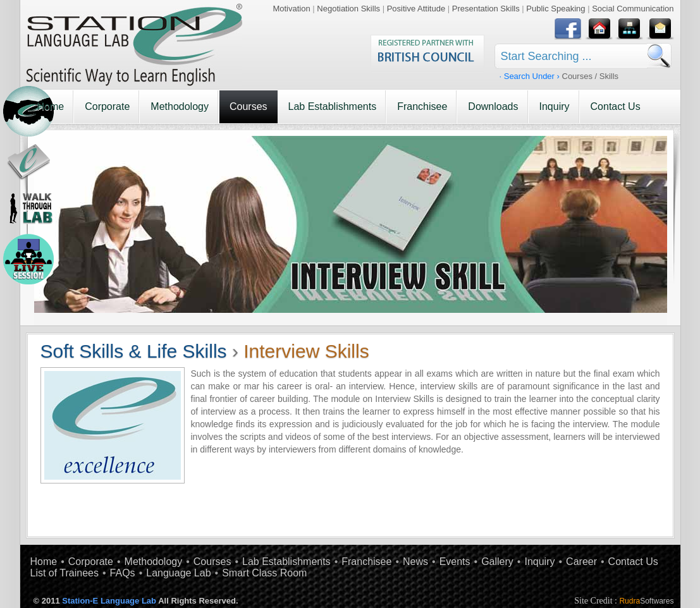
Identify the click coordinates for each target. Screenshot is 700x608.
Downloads (493, 106)
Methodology (180, 106)
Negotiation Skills (348, 9)
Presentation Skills (486, 9)
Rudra (646, 601)
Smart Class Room (264, 573)
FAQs (123, 573)
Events (455, 562)
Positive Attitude (416, 9)
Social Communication (633, 9)
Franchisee (422, 106)
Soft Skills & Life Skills (134, 351)
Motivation (291, 9)
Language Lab (178, 573)
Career (581, 562)
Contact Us (616, 106)
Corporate (107, 106)
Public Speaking (556, 9)
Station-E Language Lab (109, 601)
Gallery (497, 562)
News (415, 562)
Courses (249, 106)
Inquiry (555, 106)
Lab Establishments (333, 106)
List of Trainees (65, 573)
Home (51, 106)
